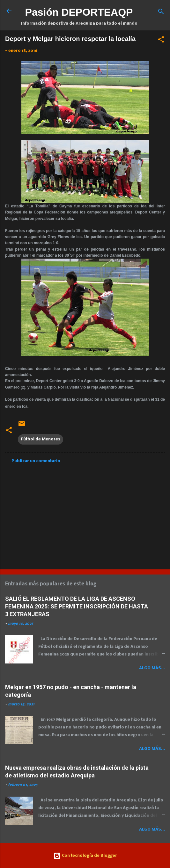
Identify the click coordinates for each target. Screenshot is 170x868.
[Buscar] (161, 13)
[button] (161, 41)
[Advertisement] (85, 514)
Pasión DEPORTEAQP (79, 12)
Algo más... (152, 668)
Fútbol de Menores (41, 439)
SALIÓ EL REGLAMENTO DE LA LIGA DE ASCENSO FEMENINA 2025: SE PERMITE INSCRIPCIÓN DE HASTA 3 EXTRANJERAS (77, 606)
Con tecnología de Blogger (85, 856)
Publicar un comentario (36, 461)
